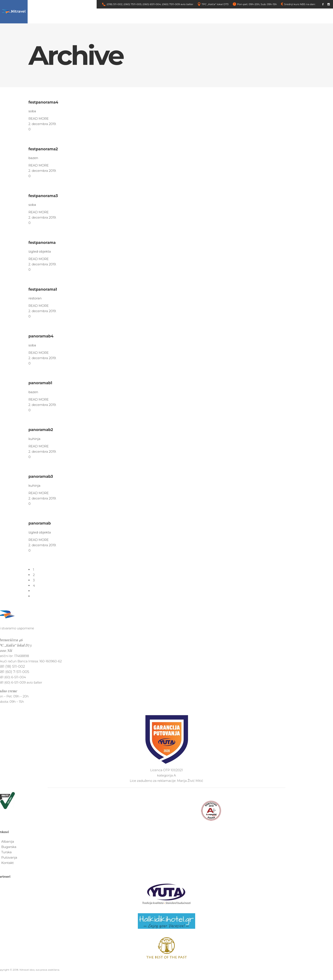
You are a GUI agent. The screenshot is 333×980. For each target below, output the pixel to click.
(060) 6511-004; (152, 4)
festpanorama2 (43, 149)
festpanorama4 (43, 102)
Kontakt (8, 863)
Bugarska (9, 847)
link (318, 4)
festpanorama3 (43, 196)
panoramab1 (40, 383)
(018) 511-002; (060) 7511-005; (124, 4)
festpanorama (42, 243)
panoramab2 (41, 430)
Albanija (8, 841)
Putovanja (9, 857)
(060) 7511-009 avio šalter (178, 4)
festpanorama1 (43, 289)
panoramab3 (41, 476)
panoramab (40, 523)
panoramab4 (41, 336)
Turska (6, 852)
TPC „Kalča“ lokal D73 (215, 4)
